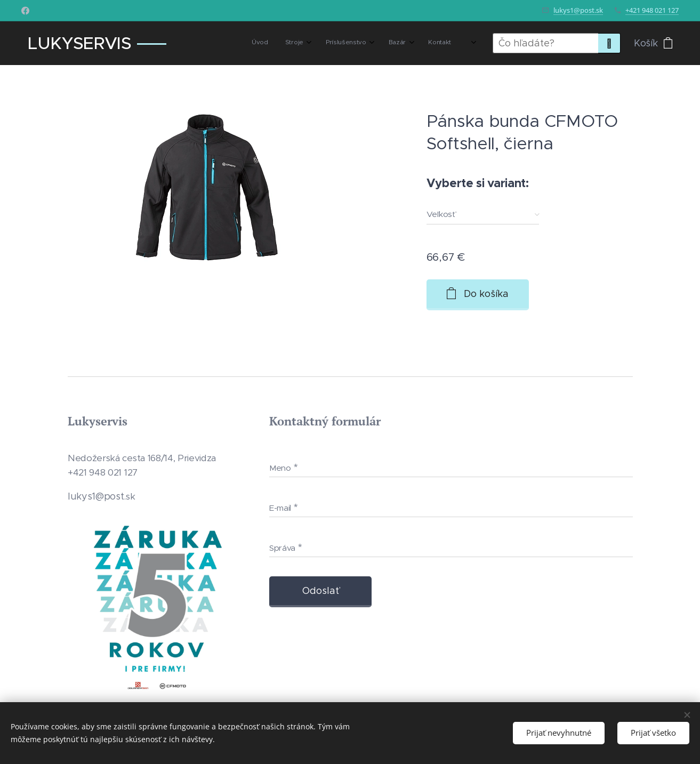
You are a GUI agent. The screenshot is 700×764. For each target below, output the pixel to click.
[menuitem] (375, 43)
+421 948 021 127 (652, 10)
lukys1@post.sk (578, 10)
